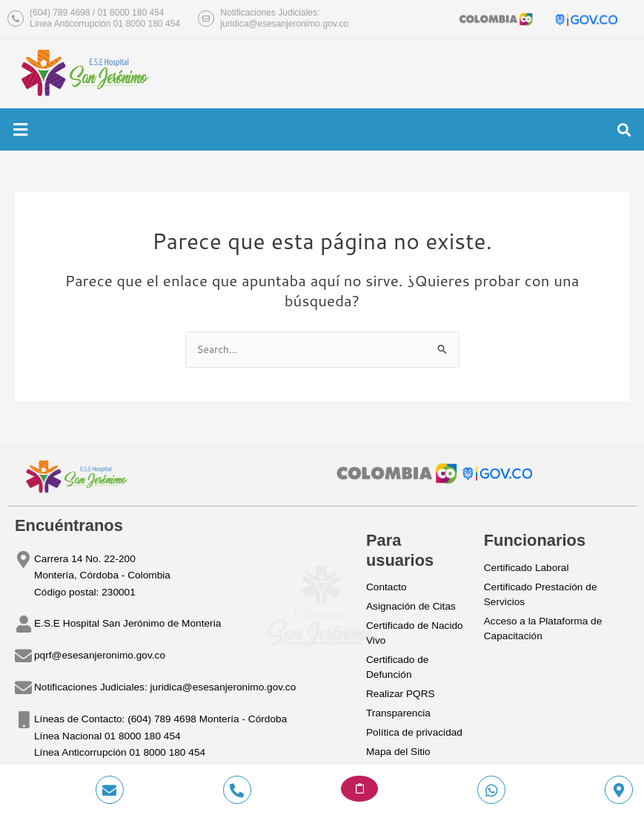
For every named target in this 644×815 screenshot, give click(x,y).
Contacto (386, 587)
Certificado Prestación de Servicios (541, 594)
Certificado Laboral (527, 568)
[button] (20, 129)
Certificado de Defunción (397, 667)
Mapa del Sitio (398, 752)
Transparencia (398, 713)
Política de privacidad (414, 732)
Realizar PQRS (401, 694)
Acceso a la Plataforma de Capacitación (543, 628)
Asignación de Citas (411, 606)
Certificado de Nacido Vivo (415, 633)
